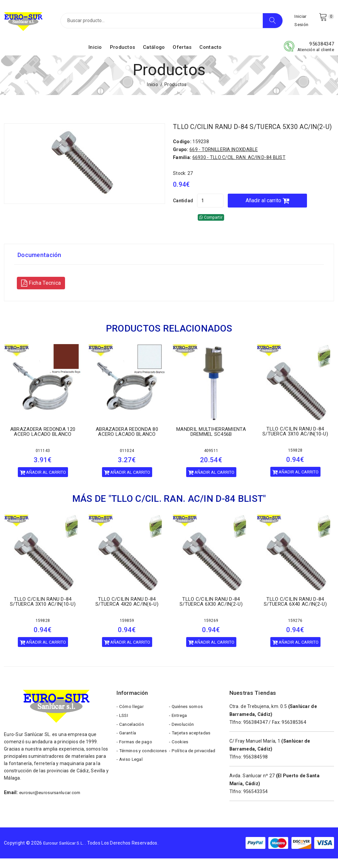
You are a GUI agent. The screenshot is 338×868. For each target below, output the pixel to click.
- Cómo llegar (131, 717)
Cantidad (183, 210)
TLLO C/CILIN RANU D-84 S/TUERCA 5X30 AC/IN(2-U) (243, 133)
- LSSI (123, 727)
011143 (43, 460)
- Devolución (182, 737)
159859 (127, 630)
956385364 (294, 732)
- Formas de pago (135, 756)
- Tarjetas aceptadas (191, 747)
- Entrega (179, 727)
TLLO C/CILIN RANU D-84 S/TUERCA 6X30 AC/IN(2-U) (211, 611)
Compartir (211, 227)
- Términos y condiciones (130, 771)
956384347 (322, 47)
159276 (295, 630)
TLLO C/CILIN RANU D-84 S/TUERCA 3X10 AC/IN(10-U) (295, 441)
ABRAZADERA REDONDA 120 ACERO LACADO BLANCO (43, 441)
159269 (211, 630)
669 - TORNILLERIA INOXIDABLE (224, 159)
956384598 (256, 766)
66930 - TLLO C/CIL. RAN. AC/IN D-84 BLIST (239, 167)
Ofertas (182, 50)
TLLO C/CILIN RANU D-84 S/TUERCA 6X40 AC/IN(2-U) (295, 611)
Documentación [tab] (42, 265)
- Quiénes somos (187, 717)
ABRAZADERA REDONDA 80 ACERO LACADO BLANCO (127, 441)
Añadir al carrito (281, 210)
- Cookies (179, 756)
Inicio (95, 50)
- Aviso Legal (130, 786)
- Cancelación (131, 737)
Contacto (210, 50)
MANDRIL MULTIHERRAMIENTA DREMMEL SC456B (211, 441)
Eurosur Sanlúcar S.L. (66, 852)
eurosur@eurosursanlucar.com (53, 802)
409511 (211, 460)
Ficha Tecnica (41, 292)
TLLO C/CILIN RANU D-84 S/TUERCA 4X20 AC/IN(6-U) (127, 611)
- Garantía (127, 747)
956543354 (256, 801)
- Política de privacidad (193, 766)
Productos (123, 50)
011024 (127, 460)
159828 (295, 460)
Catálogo (154, 50)
